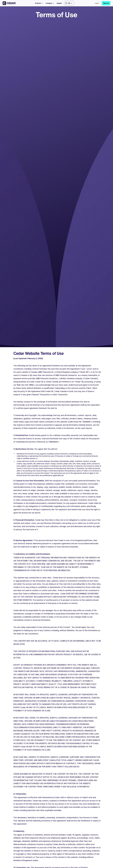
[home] (9, 3)
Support (59, 3)
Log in (97, 3)
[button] (40, 3)
